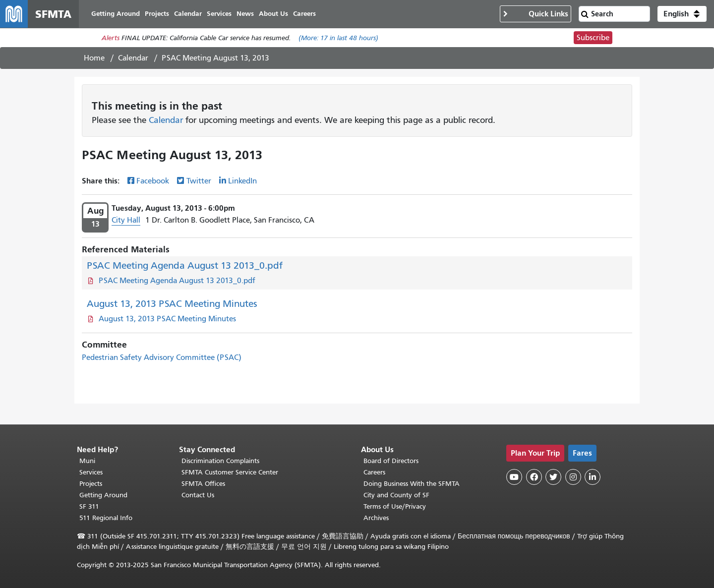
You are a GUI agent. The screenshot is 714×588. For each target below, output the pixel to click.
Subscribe (593, 38)
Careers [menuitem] (304, 14)
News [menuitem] (245, 14)
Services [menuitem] (219, 14)
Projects (91, 484)
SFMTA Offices (203, 484)
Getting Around (103, 495)
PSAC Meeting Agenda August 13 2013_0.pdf (185, 265)
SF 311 (89, 506)
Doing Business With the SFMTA (412, 484)
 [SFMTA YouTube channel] (514, 477)
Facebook (153, 181)
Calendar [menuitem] (188, 14)
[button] (682, 14)
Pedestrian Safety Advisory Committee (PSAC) (162, 357)
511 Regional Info (106, 518)
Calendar (133, 58)
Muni (87, 461)
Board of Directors (391, 461)
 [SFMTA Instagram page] (573, 477)
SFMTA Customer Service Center (230, 472)
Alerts (111, 38)
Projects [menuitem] (157, 14)
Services (91, 472)
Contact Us (198, 495)
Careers (374, 472)
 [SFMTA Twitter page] (553, 477)
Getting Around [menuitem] (116, 14)
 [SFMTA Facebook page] (534, 477)
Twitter (199, 181)
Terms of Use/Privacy (395, 506)
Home (94, 58)
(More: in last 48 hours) (338, 38)
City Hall (126, 220)
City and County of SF (396, 495)
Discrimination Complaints (220, 461)
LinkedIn (242, 181)
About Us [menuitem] (273, 14)
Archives (376, 518)
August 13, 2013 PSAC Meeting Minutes (172, 304)
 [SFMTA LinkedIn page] (593, 477)
